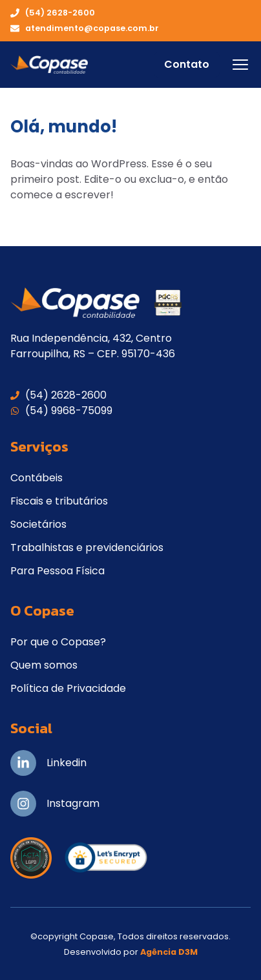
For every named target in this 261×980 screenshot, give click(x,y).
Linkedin (67, 763)
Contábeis (37, 478)
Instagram (73, 803)
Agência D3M (169, 952)
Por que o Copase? (58, 642)
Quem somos (44, 665)
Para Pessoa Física (57, 571)
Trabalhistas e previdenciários (87, 547)
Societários (38, 524)
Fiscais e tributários (59, 501)
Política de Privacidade (68, 688)
